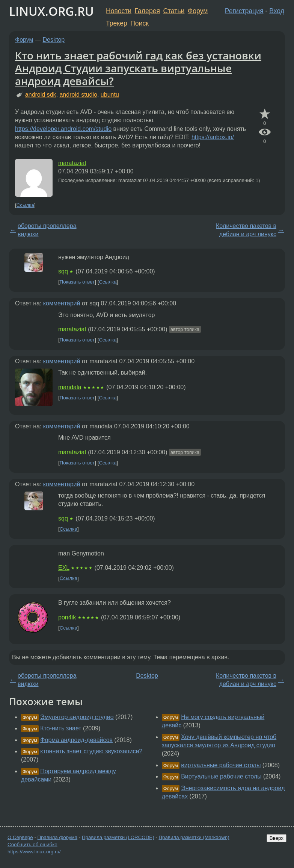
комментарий (62, 303)
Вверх (277, 838)
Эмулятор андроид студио (77, 717)
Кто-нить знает (61, 728)
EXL (64, 568)
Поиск (139, 23)
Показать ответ (77, 282)
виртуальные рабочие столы (221, 765)
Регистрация (244, 11)
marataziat (72, 163)
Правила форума (58, 837)
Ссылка (25, 205)
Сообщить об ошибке (32, 844)
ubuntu (110, 95)
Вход (277, 11)
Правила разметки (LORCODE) (118, 837)
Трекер (117, 23)
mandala (70, 387)
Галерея (147, 11)
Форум (198, 11)
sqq (63, 271)
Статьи (174, 11)
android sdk (41, 95)
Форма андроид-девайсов (76, 740)
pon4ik (67, 617)
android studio (78, 95)
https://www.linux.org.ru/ (34, 852)
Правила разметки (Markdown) (194, 837)
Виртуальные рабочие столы (221, 776)
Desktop (54, 40)
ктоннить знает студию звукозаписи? (91, 751)
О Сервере (20, 837)
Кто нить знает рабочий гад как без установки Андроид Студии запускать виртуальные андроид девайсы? (138, 68)
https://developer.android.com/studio (63, 129)
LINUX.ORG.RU (51, 11)
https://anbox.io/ (213, 137)
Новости (119, 11)
